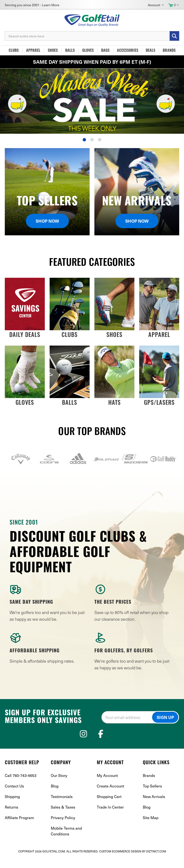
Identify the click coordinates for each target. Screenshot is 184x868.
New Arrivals (154, 806)
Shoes (53, 51)
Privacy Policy (63, 827)
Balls (70, 51)
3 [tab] (100, 140)
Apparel (33, 51)
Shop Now (47, 221)
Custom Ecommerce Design (120, 861)
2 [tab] (92, 140)
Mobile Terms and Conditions (66, 841)
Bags (105, 51)
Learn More (51, 5)
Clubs (14, 51)
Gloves (88, 51)
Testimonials (62, 806)
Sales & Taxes (63, 817)
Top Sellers (152, 796)
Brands (169, 51)
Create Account (110, 796)
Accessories (128, 51)
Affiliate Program (19, 827)
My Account (107, 785)
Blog (55, 796)
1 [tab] (84, 140)
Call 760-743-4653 (21, 785)
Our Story (59, 785)
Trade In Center (110, 817)
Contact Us (14, 796)
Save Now (92, 101)
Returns (11, 817)
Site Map (151, 827)
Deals (150, 51)
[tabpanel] (92, 101)
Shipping (12, 806)
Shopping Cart (109, 806)
